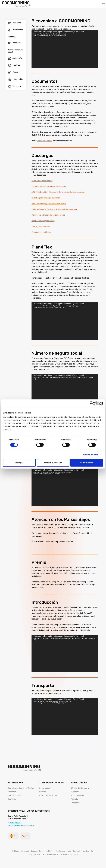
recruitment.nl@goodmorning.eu (21, 825)
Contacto (12, 799)
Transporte (75, 803)
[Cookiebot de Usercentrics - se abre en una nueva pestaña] (92, 403)
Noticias (43, 792)
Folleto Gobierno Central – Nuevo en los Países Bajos (55, 209)
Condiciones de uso (63, 851)
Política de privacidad (21, 851)
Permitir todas (87, 463)
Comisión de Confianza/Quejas (21, 788)
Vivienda (74, 799)
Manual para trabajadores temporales (48, 215)
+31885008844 (15, 823)
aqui (42, 587)
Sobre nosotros (46, 788)
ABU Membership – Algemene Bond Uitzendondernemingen (58, 192)
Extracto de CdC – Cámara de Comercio (49, 186)
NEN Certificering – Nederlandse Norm (49, 204)
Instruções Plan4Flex (41, 226)
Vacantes (12, 792)
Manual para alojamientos (43, 221)
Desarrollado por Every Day (83, 851)
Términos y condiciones (42, 181)
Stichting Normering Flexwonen (46, 198)
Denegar (19, 463)
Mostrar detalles (90, 454)
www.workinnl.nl (45, 141)
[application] (65, 49)
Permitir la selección (53, 463)
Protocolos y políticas (41, 232)
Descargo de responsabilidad (42, 851)
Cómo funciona (14, 795)
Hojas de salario (77, 795)
